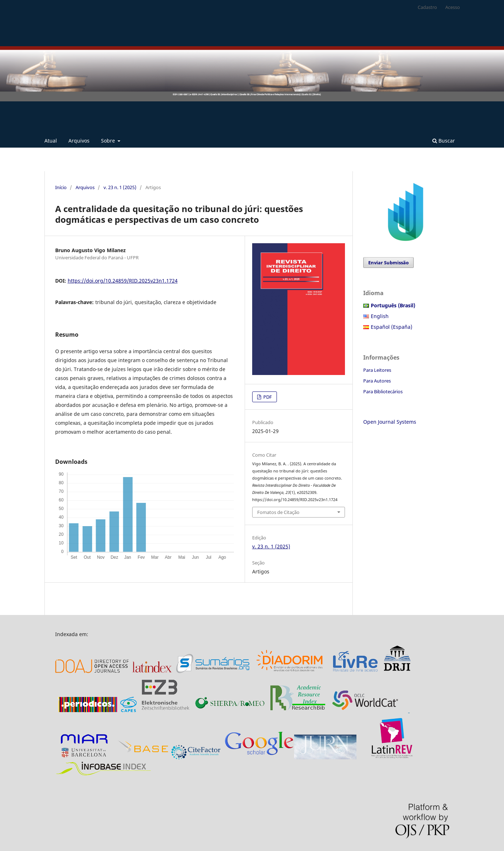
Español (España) (392, 327)
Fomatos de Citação (278, 512)
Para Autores (377, 381)
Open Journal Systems (390, 422)
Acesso (453, 7)
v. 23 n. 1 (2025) (120, 187)
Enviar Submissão (388, 263)
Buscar (444, 141)
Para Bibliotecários (383, 391)
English (380, 316)
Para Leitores (377, 370)
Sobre (109, 141)
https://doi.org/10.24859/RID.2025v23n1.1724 (123, 281)
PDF (267, 397)
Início (61, 187)
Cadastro (427, 7)
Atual (51, 141)
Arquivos (79, 141)
